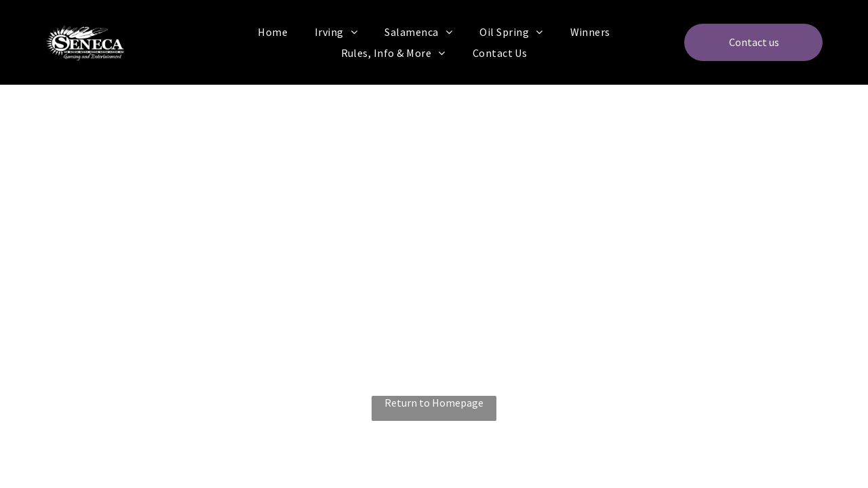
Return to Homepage (434, 403)
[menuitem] (273, 32)
